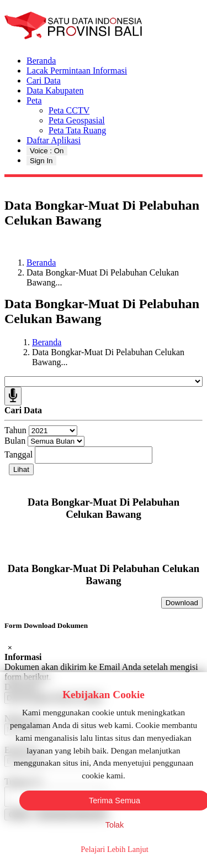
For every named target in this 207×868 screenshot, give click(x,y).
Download (182, 603)
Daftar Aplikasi (54, 140)
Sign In (41, 161)
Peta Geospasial (77, 120)
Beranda (41, 61)
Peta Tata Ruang (77, 130)
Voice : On (47, 151)
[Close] (10, 648)
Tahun (15, 430)
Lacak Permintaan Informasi (77, 71)
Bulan (15, 441)
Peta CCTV (69, 110)
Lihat (21, 469)
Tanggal (18, 454)
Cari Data (44, 80)
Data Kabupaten (55, 90)
